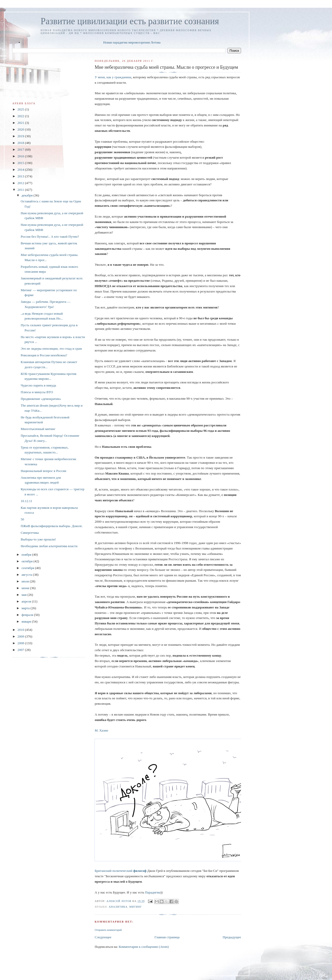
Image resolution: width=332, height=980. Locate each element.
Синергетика (30, 533)
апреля (27, 601)
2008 (21, 643)
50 (22, 519)
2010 (21, 630)
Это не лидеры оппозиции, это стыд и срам (51, 349)
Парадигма (153, 892)
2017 (21, 149)
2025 (21, 109)
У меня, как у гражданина (113, 77)
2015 (21, 163)
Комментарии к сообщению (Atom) (144, 947)
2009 (21, 636)
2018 (21, 143)
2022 (21, 116)
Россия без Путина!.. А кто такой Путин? (50, 237)
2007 (21, 650)
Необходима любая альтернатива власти (49, 546)
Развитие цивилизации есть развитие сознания (130, 21)
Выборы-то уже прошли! (38, 539)
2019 (21, 136)
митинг (136, 907)
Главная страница (167, 937)
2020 (21, 129)
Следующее (103, 937)
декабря (28, 195)
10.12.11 (26, 501)
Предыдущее (232, 937)
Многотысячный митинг (38, 429)
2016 (21, 156)
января (27, 621)
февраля (28, 615)
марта (26, 608)
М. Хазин (101, 730)
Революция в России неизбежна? (44, 355)
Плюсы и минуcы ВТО (37, 392)
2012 (21, 183)
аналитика (118, 907)
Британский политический (121, 871)
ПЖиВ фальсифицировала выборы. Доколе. (52, 526)
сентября (28, 568)
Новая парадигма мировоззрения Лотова (132, 42)
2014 (21, 170)
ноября (27, 555)
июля (26, 581)
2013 (21, 176)
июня (26, 588)
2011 (21, 190)
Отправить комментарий (108, 930)
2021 (21, 123)
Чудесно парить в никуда (38, 385)
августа (27, 575)
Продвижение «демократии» (41, 399)
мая (25, 595)
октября (27, 561)
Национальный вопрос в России (43, 471)
